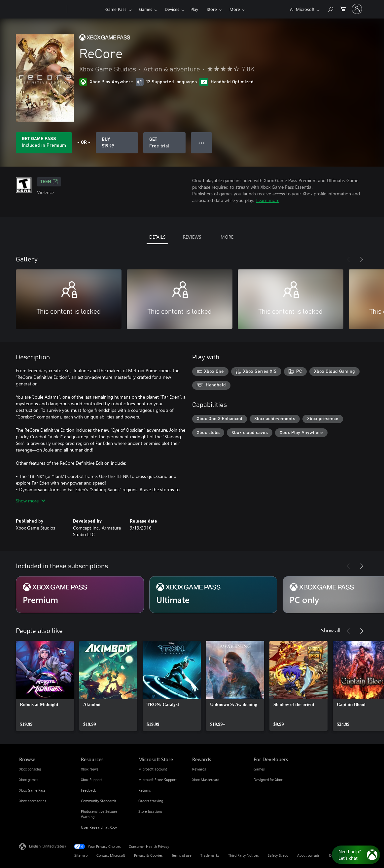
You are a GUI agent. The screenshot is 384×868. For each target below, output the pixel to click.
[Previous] (348, 259)
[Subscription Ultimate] (213, 595)
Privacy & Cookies (148, 855)
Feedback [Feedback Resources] (88, 790)
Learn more (268, 200)
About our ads (308, 855)
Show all (331, 630)
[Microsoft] (42, 9)
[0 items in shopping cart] (343, 8)
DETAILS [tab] (157, 237)
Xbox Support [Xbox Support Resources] (91, 780)
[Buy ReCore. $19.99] (117, 143)
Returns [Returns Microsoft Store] (145, 790)
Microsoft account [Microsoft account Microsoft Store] (153, 769)
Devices (172, 9)
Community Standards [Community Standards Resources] (99, 801)
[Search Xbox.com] (330, 8)
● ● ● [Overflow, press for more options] (202, 143)
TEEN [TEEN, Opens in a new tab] (49, 182)
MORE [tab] (227, 237)
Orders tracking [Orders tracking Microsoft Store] (151, 801)
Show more (31, 501)
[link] (45, 686)
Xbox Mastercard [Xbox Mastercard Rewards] (206, 780)
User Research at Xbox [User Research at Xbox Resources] (99, 827)
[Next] (362, 259)
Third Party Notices (244, 855)
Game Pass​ (116, 9)
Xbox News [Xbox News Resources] (90, 769)
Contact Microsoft (111, 855)
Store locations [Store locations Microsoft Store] (150, 811)
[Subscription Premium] (80, 595)
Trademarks (210, 855)
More (235, 9)
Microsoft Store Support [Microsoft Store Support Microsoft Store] (157, 780)
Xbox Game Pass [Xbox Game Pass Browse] (32, 790)
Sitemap (81, 855)
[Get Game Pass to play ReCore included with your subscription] (44, 143)
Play (194, 9)
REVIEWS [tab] (192, 237)
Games (146, 9)
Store (212, 9)
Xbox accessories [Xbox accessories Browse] (33, 801)
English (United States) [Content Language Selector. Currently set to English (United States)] (47, 846)
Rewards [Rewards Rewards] (199, 769)
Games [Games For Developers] (259, 769)
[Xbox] (85, 9)
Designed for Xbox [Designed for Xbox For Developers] (268, 780)
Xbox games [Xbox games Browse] (29, 780)
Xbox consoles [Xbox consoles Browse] (30, 769)
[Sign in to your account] (357, 9)
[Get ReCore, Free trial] (164, 143)
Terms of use (182, 855)
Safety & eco (278, 855)
